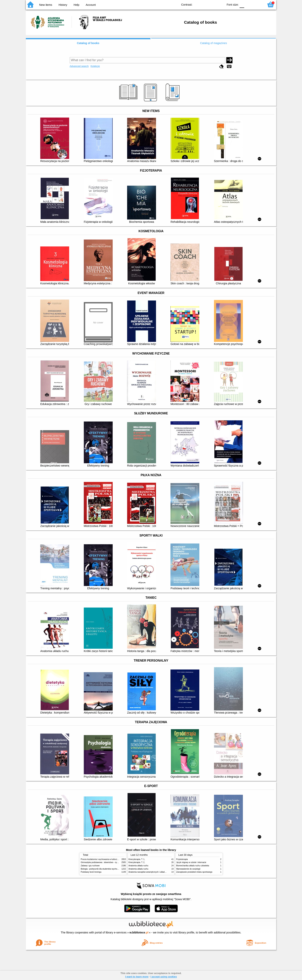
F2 (257, 4)
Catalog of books (88, 43)
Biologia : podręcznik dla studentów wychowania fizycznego (106, 869)
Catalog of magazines (213, 43)
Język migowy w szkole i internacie (191, 862)
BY (220, 4)
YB (212, 4)
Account (91, 5)
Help (76, 5)
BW (205, 4)
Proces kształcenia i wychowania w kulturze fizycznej (103, 859)
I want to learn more (137, 977)
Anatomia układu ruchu (138, 866)
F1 (249, 4)
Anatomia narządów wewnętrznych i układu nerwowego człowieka (157, 872)
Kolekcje (95, 66)
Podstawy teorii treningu (91, 872)
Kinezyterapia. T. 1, (137, 859)
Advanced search (79, 66)
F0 (242, 4)
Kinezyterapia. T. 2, (137, 862)
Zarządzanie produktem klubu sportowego (194, 872)
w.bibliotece (139, 932)
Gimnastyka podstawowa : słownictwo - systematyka (103, 862)
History (63, 5)
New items (46, 5)
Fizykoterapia (182, 859)
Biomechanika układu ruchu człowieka (193, 866)
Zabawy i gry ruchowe (90, 866)
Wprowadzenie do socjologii (188, 869)
